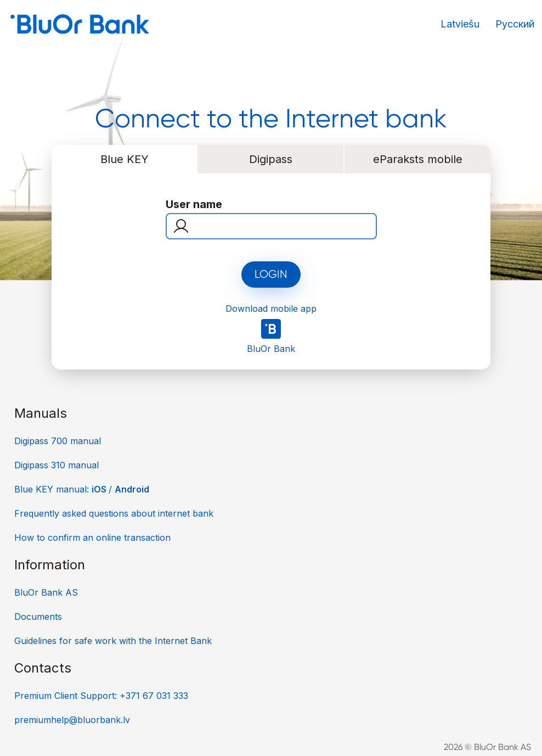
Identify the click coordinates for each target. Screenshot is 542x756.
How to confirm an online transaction (92, 537)
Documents (38, 617)
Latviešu (460, 24)
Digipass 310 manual (57, 465)
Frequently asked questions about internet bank (114, 513)
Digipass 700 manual (58, 441)
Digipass (271, 159)
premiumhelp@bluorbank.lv (72, 720)
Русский (515, 24)
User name (194, 204)
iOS (100, 489)
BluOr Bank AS (46, 592)
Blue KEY (125, 159)
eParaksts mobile (418, 159)
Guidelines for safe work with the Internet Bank (113, 641)
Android (132, 489)
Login (271, 274)
